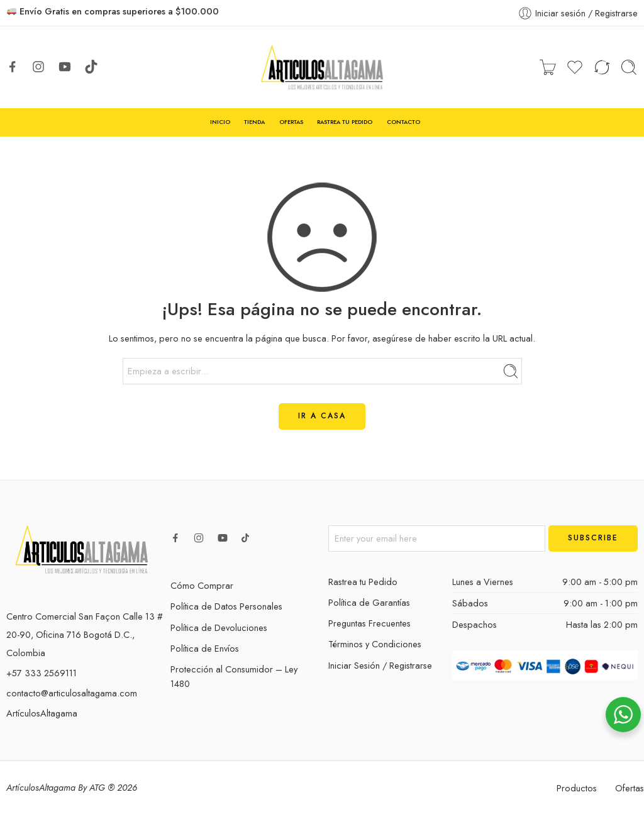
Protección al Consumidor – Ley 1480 (234, 676)
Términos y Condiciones (375, 644)
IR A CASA (322, 416)
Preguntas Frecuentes (369, 623)
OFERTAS (291, 122)
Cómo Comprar (202, 585)
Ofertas (630, 788)
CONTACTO (403, 122)
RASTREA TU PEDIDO (345, 122)
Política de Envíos (205, 648)
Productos (577, 788)
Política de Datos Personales (226, 606)
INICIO (220, 122)
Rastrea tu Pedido (363, 582)
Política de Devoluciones (219, 627)
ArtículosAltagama (42, 713)
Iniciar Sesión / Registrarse (380, 665)
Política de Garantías (369, 602)
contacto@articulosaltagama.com (72, 693)
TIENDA (254, 122)
